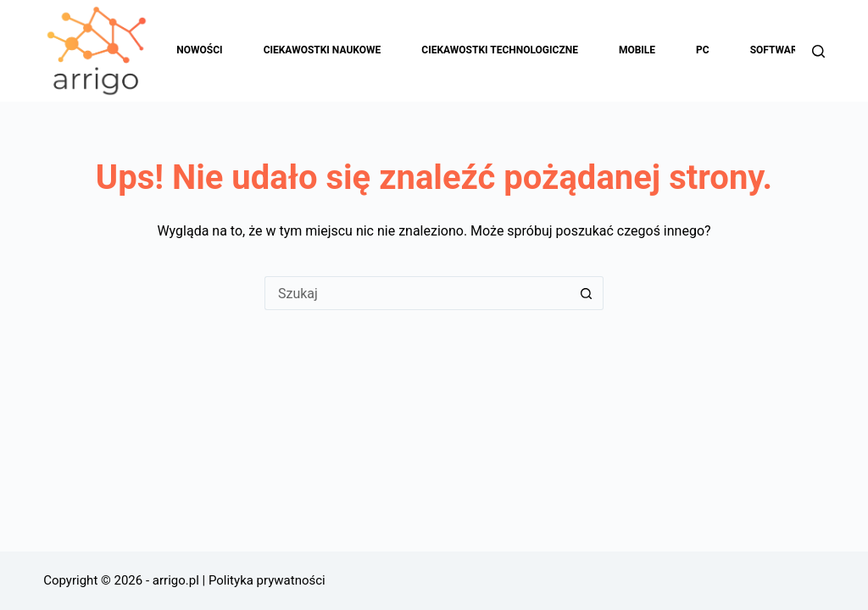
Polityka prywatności (267, 580)
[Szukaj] (818, 51)
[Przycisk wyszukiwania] (587, 293)
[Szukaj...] (417, 293)
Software (788, 51)
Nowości (199, 50)
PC (703, 50)
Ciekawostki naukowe (323, 50)
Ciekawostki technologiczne (500, 50)
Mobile (637, 50)
